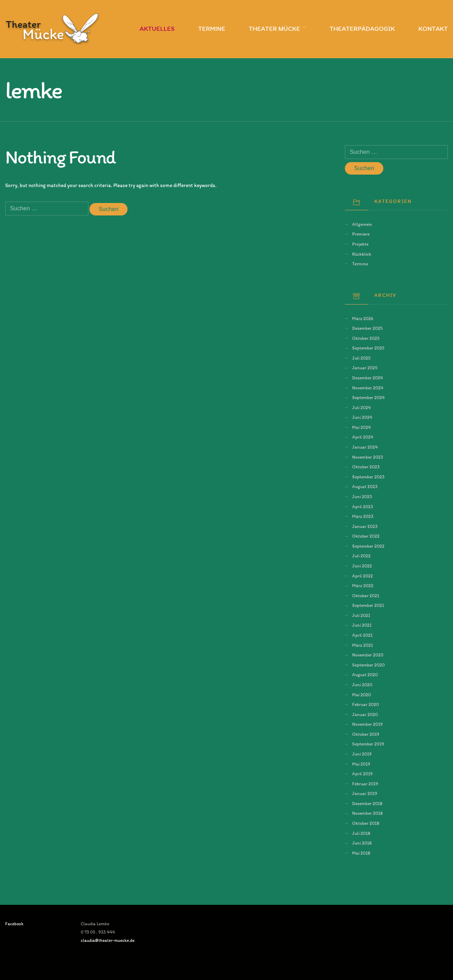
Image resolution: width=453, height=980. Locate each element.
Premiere (361, 234)
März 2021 (363, 645)
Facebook (14, 924)
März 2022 (363, 585)
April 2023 (363, 506)
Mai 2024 (361, 427)
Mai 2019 (361, 764)
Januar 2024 (365, 447)
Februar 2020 (365, 704)
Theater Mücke (275, 29)
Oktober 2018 (366, 823)
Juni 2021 (362, 625)
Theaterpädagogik (362, 29)
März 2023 (363, 516)
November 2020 (368, 655)
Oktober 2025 (366, 338)
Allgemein (362, 224)
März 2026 (363, 318)
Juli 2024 (361, 407)
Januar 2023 (365, 526)
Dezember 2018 (367, 803)
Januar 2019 (365, 793)
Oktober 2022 (366, 536)
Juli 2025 (361, 358)
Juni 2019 (362, 754)
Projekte (360, 244)
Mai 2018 (361, 853)
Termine (212, 29)
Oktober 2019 (366, 734)
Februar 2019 (365, 784)
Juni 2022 (362, 566)
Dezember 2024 (368, 378)
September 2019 (368, 744)
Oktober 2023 (366, 467)
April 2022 (363, 576)
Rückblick (362, 254)
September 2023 (368, 477)
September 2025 (368, 348)
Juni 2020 (362, 685)
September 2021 (368, 605)
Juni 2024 (362, 417)
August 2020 (365, 674)
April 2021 (362, 635)
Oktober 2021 (366, 595)
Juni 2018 (362, 843)
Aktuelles (157, 29)
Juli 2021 (361, 615)
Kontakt (433, 29)
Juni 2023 (362, 496)
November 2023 (368, 457)
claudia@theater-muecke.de (108, 940)
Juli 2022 (361, 556)
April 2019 (362, 774)
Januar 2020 (365, 714)
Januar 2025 (365, 368)
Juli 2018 (361, 833)
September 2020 (368, 665)
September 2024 (368, 397)
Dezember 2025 (367, 328)
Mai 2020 (361, 695)
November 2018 (367, 813)
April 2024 (363, 437)
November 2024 (368, 388)
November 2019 (367, 724)
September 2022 (368, 546)
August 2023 (365, 486)
